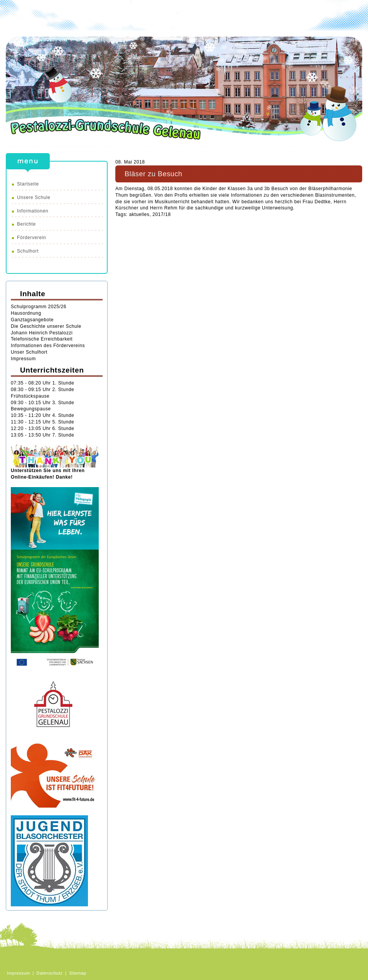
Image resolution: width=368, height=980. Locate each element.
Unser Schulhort (29, 352)
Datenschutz (50, 973)
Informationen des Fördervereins (49, 346)
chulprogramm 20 (34, 307)
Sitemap (78, 973)
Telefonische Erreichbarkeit (42, 339)
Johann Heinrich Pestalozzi (42, 333)
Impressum (23, 359)
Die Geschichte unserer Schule (46, 326)
